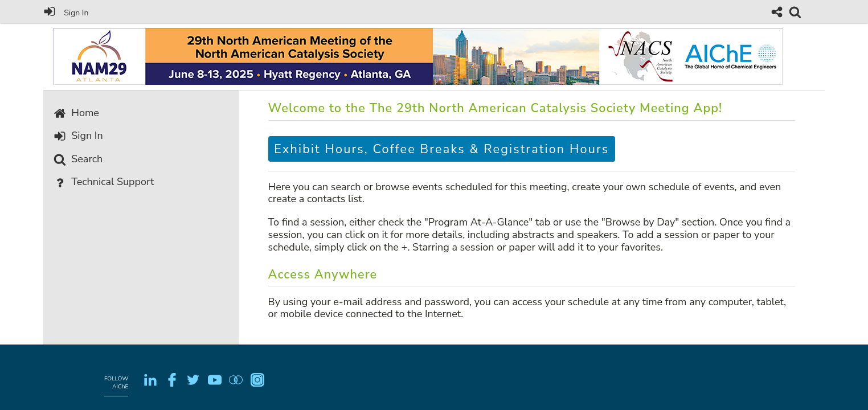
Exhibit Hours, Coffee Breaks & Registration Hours (441, 149)
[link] (795, 12)
